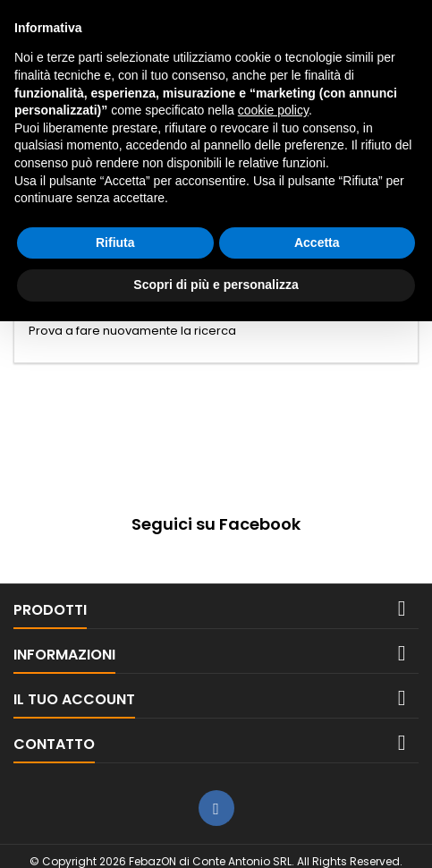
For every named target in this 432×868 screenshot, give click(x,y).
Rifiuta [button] (115, 243)
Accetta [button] (317, 243)
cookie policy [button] (273, 110)
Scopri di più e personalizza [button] (216, 285)
